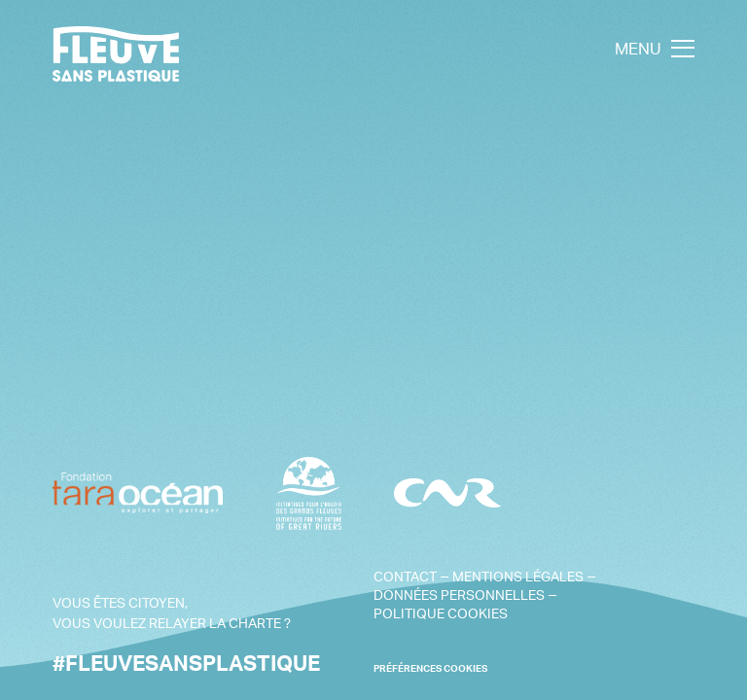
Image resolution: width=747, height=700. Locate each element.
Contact (405, 576)
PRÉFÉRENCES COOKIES (430, 669)
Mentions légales (518, 576)
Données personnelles (459, 595)
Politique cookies (441, 613)
